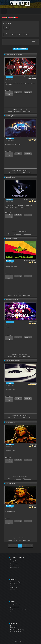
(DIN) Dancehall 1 (11, 238)
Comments (18, 112)
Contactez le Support (16, 582)
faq (11, 586)
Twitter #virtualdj (16, 632)
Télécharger (14, 560)
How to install (28, 112)
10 (27, 546)
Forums (12, 590)
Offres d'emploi (15, 608)
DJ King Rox (33, 138)
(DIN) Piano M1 (11, 177)
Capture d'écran (15, 568)
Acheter (13, 562)
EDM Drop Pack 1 (11, 116)
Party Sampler (10, 483)
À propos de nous (15, 604)
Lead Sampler (10, 422)
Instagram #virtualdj (17, 630)
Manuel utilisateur (16, 584)
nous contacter (15, 606)
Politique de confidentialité (18, 610)
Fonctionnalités (15, 564)
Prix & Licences (15, 566)
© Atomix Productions (21, 642)
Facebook (14, 626)
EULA (12, 612)
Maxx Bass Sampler (12, 300)
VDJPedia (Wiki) (15, 588)
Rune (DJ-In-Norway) (31, 77)
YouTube (14, 628)
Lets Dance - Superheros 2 (14, 55)
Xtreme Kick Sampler (13, 361)
